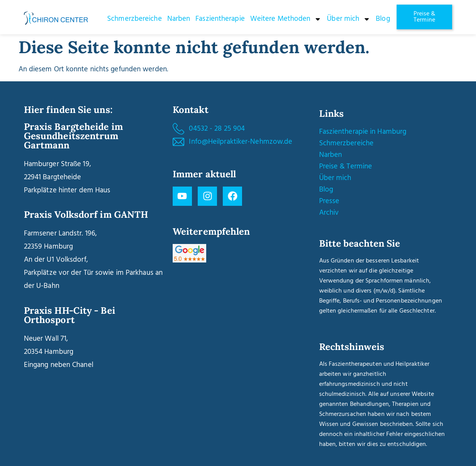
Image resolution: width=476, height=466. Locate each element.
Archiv (329, 213)
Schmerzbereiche (135, 19)
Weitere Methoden (286, 19)
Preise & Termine (346, 167)
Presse (329, 201)
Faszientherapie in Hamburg (363, 132)
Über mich (349, 19)
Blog (383, 19)
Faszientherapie (220, 19)
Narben (179, 19)
